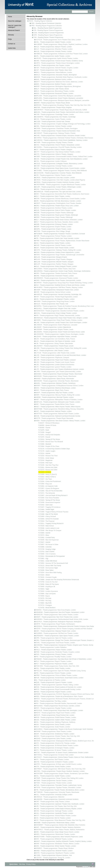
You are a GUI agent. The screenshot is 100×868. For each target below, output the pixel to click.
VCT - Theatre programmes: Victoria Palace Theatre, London (56, 816)
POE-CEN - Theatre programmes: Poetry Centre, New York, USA (58, 666)
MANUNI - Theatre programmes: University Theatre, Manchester (57, 381)
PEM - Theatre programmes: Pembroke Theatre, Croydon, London (58, 652)
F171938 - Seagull (44, 432)
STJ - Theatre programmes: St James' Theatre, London (54, 750)
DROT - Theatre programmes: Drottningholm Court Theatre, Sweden (59, 203)
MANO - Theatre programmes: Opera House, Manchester (55, 379)
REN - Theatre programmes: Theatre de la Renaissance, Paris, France (59, 696)
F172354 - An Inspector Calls (48, 486)
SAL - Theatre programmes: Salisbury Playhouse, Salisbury (56, 722)
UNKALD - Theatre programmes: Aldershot (50, 797)
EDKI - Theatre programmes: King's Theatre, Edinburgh (54, 217)
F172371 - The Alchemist (47, 493)
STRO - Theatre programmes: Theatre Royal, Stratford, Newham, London (60, 771)
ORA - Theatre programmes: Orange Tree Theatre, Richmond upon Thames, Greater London (67, 640)
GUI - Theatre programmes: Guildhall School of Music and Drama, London (61, 285)
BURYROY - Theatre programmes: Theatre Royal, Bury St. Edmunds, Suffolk (61, 110)
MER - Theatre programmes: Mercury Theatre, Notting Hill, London (58, 395)
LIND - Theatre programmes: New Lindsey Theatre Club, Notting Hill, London (61, 348)
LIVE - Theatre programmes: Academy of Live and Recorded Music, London (61, 355)
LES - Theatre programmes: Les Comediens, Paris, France (55, 339)
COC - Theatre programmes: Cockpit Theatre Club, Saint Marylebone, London (62, 159)
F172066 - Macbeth (45, 444)
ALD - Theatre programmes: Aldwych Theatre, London (54, 47)
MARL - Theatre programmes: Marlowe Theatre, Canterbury (56, 383)
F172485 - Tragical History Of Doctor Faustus (53, 512)
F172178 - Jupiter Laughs (47, 451)
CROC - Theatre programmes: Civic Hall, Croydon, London (55, 178)
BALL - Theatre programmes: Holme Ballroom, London (54, 72)
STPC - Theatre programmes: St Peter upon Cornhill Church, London (59, 764)
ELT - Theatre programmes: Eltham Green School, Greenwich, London (59, 220)
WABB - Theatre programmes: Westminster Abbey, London (55, 823)
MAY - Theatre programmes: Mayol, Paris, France (52, 390)
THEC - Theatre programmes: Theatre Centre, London (54, 783)
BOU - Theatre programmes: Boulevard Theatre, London (55, 93)
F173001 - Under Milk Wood (48, 561)
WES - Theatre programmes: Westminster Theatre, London (56, 834)
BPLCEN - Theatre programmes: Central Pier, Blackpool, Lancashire (59, 96)
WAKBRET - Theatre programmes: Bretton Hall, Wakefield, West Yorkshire (61, 825)
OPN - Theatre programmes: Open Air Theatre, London (54, 638)
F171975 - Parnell (44, 437)
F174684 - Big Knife (45, 603)
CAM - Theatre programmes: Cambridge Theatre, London (55, 114)
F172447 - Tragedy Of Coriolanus (49, 507)
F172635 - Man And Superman (49, 540)
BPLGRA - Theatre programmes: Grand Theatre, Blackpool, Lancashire (60, 98)
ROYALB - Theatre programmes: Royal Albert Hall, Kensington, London (60, 710)
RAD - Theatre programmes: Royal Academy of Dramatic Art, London (59, 687)
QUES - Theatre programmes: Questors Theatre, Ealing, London (57, 685)
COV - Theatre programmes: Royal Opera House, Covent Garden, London (61, 168)
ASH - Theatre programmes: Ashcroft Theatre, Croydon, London (57, 68)
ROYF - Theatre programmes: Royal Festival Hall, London (55, 715)
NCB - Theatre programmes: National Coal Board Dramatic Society (58, 416)
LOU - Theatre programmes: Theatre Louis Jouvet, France (55, 362)
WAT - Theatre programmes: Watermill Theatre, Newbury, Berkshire (58, 827)
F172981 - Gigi (43, 559)
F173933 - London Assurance (48, 591)
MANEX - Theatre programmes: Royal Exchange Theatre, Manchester (59, 374)
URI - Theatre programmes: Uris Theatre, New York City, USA (56, 806)
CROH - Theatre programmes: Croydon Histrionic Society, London (58, 182)
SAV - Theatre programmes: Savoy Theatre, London (53, 724)
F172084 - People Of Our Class (49, 446)
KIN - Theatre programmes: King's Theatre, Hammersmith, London (58, 315)
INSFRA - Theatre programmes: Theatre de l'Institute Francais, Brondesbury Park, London (66, 306)
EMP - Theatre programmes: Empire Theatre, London (54, 227)
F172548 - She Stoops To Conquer (50, 530)
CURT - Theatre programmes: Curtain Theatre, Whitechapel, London (59, 187)
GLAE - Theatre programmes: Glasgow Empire (52, 257)
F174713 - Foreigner (45, 605)
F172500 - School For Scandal (48, 519)
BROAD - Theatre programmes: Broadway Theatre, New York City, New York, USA (63, 105)
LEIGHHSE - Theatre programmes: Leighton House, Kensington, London (60, 334)
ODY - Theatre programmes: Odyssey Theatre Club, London (56, 631)
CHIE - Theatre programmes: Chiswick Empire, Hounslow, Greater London (61, 135)
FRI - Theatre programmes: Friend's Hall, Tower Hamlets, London (58, 238)
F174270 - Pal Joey (45, 598)
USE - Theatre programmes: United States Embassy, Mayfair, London (59, 809)
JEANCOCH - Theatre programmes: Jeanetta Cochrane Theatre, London (60, 311)
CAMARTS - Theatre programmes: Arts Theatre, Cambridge (56, 117)
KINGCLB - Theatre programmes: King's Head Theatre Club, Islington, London (62, 318)
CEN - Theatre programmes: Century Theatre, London (54, 126)
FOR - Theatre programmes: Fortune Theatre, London (54, 236)
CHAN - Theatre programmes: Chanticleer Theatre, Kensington (57, 128)
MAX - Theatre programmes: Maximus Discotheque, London (56, 388)
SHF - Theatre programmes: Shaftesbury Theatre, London (55, 734)
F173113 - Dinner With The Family (50, 566)
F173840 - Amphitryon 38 (47, 587)
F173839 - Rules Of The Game (49, 584)
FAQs (10, 39)
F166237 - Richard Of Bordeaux (49, 423)
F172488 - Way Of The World (48, 514)
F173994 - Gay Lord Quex (47, 594)
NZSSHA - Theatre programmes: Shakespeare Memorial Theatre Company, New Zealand (66, 626)
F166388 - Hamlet (44, 428)
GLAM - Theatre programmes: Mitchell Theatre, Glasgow (55, 262)
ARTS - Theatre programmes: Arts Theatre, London (53, 65)
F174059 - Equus (44, 596)
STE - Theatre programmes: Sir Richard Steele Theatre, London (57, 745)
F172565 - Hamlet (44, 533)
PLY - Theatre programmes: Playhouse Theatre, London (55, 664)
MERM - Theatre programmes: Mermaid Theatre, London (55, 397)
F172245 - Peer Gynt (45, 463)
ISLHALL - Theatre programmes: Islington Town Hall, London (56, 308)
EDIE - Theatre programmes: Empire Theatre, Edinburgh (55, 213)
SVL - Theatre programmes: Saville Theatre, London (53, 776)
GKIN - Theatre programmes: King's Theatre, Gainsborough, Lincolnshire (60, 255)
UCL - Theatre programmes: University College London (54, 795)
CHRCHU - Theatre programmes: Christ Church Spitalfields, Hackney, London (62, 140)
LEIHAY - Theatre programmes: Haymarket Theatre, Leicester (56, 336)
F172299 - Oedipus (45, 472)
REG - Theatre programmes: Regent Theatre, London (54, 692)
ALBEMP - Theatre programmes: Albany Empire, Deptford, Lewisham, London (62, 44)
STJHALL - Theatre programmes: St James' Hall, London (55, 755)
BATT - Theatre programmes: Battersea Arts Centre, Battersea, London (59, 82)
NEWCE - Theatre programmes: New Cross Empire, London (56, 610)
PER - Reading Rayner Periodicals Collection (46, 23)
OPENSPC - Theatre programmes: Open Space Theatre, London (58, 636)
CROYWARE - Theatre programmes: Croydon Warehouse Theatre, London (61, 185)
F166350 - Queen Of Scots (47, 425)
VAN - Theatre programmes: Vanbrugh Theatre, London (54, 811)
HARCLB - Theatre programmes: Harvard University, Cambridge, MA (59, 294)
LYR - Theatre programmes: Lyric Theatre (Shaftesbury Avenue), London (60, 369)
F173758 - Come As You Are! (48, 582)
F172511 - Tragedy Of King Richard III (51, 523)
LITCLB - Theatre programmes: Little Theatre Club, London (56, 353)
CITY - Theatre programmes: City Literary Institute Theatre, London (58, 152)
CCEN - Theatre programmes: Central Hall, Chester (53, 121)
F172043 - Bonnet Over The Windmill (51, 442)
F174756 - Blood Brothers (47, 608)
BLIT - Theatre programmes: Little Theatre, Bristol (52, 89)
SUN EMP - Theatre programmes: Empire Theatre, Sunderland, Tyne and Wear (62, 774)
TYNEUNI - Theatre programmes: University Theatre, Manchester (58, 792)
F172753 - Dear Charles (46, 551)
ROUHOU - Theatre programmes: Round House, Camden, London (58, 706)
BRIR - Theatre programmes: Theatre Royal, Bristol (53, 103)
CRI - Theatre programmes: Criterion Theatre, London (54, 175)
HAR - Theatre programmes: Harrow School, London (53, 292)
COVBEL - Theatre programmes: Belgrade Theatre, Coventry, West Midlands (61, 171)
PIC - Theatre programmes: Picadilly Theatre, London (54, 657)
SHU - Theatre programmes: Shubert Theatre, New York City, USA (58, 736)
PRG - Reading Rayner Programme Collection (47, 26)
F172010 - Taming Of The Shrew (49, 439)
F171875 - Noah (44, 430)
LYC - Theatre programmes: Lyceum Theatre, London (54, 367)
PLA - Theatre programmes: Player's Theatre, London (54, 661)
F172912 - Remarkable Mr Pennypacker (52, 556)
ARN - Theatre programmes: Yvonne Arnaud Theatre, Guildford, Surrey (59, 61)
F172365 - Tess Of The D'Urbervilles (50, 491)
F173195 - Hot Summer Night (48, 568)
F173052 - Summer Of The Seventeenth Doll (53, 563)
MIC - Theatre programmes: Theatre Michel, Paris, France (55, 404)
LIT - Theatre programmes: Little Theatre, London (52, 351)
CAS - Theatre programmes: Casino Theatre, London (54, 119)
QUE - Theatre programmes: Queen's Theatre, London (54, 682)
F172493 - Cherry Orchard (47, 516)
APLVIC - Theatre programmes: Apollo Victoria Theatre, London (57, 58)
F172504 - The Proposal (46, 521)
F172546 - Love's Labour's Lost (49, 528)
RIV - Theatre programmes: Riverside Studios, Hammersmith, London (59, 703)
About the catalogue (15, 21)
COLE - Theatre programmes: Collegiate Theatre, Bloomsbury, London (59, 164)
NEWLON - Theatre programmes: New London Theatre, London (57, 615)
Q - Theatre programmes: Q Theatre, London (51, 680)
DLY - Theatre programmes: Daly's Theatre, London (53, 196)
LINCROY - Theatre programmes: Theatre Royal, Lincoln (55, 346)
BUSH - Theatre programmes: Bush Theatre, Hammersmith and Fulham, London (63, 112)
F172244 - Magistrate (45, 460)
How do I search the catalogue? (15, 26)
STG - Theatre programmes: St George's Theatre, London (55, 748)
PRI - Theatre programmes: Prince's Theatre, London (54, 673)
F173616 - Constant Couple (47, 577)
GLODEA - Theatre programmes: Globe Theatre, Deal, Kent (56, 269)
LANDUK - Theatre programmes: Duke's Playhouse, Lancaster (57, 325)
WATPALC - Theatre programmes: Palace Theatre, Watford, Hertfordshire (60, 830)
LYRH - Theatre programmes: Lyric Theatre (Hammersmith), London (59, 372)
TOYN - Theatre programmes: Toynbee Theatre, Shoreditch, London (59, 788)
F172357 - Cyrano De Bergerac (49, 488)
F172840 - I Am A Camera (47, 554)
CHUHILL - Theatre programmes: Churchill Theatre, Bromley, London (59, 147)
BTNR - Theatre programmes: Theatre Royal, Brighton (54, 107)
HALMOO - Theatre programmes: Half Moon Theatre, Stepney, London (59, 287)
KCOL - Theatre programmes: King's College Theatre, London (56, 313)
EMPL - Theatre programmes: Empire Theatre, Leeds (54, 229)
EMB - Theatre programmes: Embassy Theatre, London (54, 224)
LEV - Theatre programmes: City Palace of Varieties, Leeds (56, 341)
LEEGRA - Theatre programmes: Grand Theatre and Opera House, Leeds (60, 332)
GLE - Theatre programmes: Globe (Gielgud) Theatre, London (56, 266)
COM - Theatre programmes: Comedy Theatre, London (54, 166)
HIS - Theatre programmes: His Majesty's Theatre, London (55, 299)
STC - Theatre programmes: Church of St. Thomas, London (56, 743)
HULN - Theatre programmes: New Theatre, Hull (52, 304)
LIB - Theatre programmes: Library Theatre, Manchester (54, 343)
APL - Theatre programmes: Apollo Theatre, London (53, 56)
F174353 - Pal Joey (45, 601)
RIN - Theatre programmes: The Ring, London (51, 701)
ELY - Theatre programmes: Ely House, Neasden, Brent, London (57, 222)
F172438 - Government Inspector (49, 502)
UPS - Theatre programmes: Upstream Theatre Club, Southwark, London (60, 804)
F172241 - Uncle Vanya (46, 458)
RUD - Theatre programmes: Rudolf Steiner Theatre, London (56, 717)
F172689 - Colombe (45, 547)
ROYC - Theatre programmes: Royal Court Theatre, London (56, 713)
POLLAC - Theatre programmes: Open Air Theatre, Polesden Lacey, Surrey (61, 671)
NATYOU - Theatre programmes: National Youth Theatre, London (58, 414)
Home (10, 17)
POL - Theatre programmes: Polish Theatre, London (53, 668)
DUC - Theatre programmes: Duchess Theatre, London (54, 208)
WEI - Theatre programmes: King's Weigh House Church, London (58, 832)
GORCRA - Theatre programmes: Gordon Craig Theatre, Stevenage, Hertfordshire (63, 271)
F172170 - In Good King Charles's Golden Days (54, 449)
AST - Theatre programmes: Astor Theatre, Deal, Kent (54, 70)
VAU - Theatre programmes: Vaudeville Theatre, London (55, 813)
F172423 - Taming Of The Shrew (49, 500)
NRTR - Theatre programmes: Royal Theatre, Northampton (55, 624)
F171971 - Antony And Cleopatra (49, 435)
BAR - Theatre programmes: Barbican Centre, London (54, 79)
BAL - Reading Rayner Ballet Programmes (48, 28)
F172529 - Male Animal (46, 526)
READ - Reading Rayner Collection (41, 21)
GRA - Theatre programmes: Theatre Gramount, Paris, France (57, 273)
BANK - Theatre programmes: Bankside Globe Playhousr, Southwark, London (62, 77)
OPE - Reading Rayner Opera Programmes (48, 35)
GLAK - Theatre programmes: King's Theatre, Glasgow (54, 259)
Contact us (12, 44)
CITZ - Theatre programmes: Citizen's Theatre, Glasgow (55, 154)
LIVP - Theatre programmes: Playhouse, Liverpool (53, 358)
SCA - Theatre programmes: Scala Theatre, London (53, 727)
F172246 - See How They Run (48, 465)
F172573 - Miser (44, 535)
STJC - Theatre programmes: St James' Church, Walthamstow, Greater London (62, 752)
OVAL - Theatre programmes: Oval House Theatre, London (56, 643)
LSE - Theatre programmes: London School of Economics (55, 365)
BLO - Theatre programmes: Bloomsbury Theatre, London (55, 91)
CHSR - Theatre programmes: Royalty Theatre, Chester (54, 143)
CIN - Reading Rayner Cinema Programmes (48, 30)
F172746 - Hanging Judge (47, 549)
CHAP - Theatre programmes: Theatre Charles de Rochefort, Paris (58, 131)
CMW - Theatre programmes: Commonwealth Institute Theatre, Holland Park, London (64, 157)
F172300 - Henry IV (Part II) (48, 474)
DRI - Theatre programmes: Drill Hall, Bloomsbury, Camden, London (59, 201)
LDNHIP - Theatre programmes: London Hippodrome (53, 327)
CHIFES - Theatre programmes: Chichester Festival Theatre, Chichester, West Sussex (65, 138)
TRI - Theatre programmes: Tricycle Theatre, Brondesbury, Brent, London (60, 790)
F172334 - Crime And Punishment (50, 481)
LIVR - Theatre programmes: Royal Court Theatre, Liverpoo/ (56, 360)
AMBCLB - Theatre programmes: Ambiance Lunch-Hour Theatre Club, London (62, 54)
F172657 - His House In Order (48, 544)
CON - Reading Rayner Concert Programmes (49, 33)
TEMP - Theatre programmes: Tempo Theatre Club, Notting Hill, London (60, 778)
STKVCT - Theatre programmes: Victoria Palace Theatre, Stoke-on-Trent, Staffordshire (65, 757)
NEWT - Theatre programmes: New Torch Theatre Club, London (57, 617)
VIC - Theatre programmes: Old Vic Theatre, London (53, 818)
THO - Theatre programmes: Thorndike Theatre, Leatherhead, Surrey (59, 785)
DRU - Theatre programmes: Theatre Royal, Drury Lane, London (57, 206)
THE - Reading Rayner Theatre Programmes (48, 37)
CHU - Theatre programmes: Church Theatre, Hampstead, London (58, 145)
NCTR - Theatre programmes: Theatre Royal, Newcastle (55, 418)
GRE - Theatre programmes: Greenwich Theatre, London (55, 276)
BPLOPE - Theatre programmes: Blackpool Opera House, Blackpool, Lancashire (63, 100)
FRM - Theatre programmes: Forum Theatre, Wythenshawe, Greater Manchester (63, 241)
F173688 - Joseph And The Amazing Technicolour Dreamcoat (59, 580)
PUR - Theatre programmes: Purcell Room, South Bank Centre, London (60, 678)
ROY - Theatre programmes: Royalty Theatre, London (54, 708)
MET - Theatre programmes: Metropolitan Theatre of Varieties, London (59, 400)
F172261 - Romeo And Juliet (48, 467)
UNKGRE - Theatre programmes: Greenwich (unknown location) (57, 799)
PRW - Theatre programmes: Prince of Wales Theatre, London (57, 675)
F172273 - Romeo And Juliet (48, 470)
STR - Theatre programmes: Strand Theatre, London (53, 767)
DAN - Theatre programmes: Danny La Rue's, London (54, 189)
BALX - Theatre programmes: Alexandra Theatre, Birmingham (56, 75)
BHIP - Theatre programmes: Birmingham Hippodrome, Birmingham (58, 86)
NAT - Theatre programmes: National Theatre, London (54, 411)
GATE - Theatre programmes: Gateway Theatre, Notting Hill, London (59, 250)
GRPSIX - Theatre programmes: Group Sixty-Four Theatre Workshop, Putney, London (64, 283)
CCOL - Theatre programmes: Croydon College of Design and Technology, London (63, 124)
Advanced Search (14, 30)
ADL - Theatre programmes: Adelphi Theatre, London (54, 42)
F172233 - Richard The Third (48, 456)
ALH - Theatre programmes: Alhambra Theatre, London (54, 49)
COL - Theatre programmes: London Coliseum (51, 161)
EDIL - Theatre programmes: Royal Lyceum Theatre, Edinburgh (57, 215)
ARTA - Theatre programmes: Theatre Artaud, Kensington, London (58, 63)
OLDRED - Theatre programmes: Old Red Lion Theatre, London (57, 633)
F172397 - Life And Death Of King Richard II (53, 495)
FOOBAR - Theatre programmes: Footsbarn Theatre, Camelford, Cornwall (60, 234)
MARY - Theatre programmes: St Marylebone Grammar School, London (60, 386)
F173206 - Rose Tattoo (46, 570)
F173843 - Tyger (44, 589)
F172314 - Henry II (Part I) (47, 477)
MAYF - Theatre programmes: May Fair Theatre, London (55, 393)
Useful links (12, 48)
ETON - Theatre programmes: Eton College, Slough (53, 231)
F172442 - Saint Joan (45, 505)
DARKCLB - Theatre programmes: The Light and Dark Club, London (59, 192)
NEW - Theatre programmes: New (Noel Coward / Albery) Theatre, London (61, 421)
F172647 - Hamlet (44, 542)
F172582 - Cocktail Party (47, 537)
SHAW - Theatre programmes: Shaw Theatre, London (54, 731)
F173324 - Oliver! (44, 575)
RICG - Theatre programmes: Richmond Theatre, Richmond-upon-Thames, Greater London (66, 699)
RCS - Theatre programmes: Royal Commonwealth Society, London (58, 689)
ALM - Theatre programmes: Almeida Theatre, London (54, 51)
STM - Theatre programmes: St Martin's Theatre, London (55, 762)
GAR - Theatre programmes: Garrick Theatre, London (54, 245)
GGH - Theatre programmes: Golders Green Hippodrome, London (58, 252)
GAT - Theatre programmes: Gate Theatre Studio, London (55, 248)
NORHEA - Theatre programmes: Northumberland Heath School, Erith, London (62, 619)
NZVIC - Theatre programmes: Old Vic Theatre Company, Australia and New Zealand (64, 629)
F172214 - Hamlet (44, 453)
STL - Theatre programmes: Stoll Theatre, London (53, 759)
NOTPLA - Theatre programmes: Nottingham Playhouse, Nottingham (59, 622)
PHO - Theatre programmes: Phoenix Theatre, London (54, 654)
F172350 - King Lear (45, 484)
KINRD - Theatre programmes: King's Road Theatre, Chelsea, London (59, 320)
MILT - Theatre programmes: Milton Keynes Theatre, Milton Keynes (58, 407)
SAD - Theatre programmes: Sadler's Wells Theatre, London (56, 720)
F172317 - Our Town (45, 479)
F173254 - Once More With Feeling (50, 573)
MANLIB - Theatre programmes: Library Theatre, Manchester (56, 376)
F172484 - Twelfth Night (46, 509)
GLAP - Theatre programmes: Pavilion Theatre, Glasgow (55, 264)
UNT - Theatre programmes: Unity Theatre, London (53, 802)
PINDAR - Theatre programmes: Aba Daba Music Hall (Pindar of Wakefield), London (64, 659)
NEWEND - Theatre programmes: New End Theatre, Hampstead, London (60, 612)
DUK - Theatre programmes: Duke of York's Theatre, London (56, 210)
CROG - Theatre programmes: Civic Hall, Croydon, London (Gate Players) (61, 180)
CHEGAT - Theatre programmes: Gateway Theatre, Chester (56, 133)
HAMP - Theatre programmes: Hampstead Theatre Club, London (57, 290)
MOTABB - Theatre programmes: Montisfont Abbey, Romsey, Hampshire (60, 409)
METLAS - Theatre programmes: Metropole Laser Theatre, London (58, 402)
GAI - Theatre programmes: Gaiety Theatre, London (53, 243)
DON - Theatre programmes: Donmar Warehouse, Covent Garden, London (61, 199)
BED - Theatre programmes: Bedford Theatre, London (54, 84)
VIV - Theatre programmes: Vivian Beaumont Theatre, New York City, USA (61, 820)
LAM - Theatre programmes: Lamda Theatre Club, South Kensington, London (62, 322)
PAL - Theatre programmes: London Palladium (51, 647)
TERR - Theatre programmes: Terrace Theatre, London (54, 781)
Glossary (11, 35)
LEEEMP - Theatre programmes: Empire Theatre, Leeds (55, 329)
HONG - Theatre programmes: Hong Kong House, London (55, 301)
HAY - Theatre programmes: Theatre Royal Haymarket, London (57, 297)
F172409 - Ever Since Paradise (49, 498)
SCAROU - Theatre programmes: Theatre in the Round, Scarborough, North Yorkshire (64, 729)
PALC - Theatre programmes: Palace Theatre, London (54, 650)
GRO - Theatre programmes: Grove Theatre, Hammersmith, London (59, 280)
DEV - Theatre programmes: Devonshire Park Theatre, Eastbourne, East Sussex (63, 194)
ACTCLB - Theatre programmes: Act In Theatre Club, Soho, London (58, 40)
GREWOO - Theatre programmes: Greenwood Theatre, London (57, 278)
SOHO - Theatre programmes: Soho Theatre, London (54, 738)
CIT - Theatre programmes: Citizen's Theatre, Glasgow (54, 150)
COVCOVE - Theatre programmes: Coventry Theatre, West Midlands (59, 173)
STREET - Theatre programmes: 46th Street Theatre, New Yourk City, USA (61, 769)
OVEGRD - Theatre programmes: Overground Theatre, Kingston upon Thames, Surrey (65, 645)
